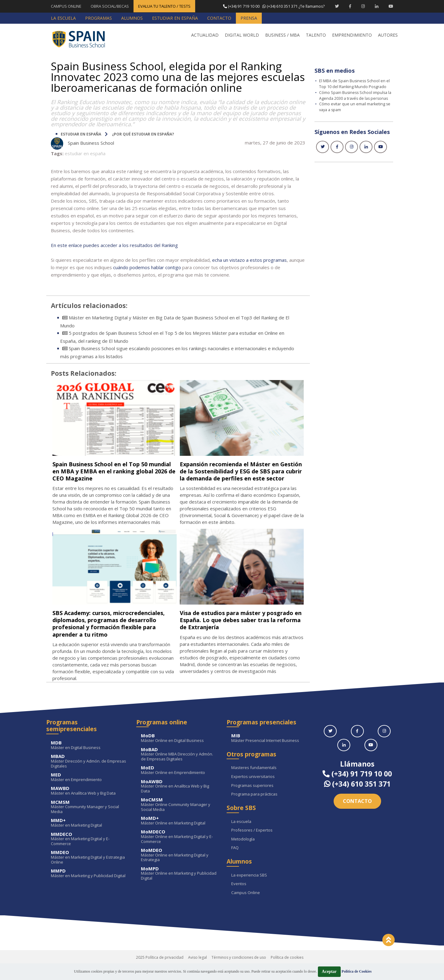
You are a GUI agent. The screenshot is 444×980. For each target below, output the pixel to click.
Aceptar (329, 972)
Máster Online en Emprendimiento (179, 784)
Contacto (357, 815)
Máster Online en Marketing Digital (179, 834)
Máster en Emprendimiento (89, 791)
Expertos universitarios (253, 791)
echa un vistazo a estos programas (249, 260)
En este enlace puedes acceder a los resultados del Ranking (114, 245)
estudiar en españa (85, 153)
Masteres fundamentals (254, 782)
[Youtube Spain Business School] (391, 6)
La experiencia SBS (249, 889)
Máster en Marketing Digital (89, 837)
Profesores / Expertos (252, 844)
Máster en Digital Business (89, 759)
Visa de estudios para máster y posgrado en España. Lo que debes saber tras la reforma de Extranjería (238, 627)
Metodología (243, 853)
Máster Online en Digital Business (179, 752)
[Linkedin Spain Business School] (377, 6)
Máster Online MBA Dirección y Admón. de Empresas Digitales (179, 768)
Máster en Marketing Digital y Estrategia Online (89, 871)
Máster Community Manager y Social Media (89, 821)
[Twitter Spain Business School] (337, 6)
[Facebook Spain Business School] (350, 6)
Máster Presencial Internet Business (269, 752)
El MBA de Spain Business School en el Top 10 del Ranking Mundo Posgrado (355, 83)
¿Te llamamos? (273, 6)
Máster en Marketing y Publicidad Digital (89, 887)
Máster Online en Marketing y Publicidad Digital (179, 887)
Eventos (239, 898)
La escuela (241, 836)
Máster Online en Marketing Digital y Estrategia (179, 869)
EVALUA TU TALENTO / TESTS (164, 6)
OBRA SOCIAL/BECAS (110, 6)
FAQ (235, 862)
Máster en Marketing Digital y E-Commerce (89, 853)
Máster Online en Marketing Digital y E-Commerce (179, 851)
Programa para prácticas (254, 808)
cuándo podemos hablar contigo (147, 267)
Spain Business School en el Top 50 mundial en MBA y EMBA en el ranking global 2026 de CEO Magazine (113, 471)
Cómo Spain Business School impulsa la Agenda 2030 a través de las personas (354, 97)
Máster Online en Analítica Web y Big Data (179, 800)
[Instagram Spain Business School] (363, 6)
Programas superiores (252, 800)
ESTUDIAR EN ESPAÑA (81, 134)
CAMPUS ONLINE (66, 6)
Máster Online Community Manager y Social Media (179, 819)
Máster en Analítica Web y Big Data (89, 805)
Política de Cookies (357, 971)
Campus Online (246, 907)
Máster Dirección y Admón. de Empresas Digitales (89, 775)
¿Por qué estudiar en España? (143, 134)
